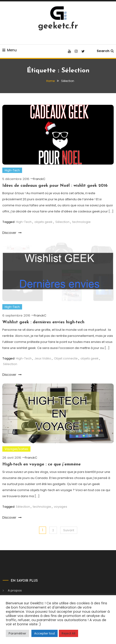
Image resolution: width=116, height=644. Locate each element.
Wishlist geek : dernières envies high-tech (43, 322)
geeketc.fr (58, 26)
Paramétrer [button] (17, 633)
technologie (81, 222)
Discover (12, 233)
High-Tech (12, 170)
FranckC (39, 179)
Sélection (62, 222)
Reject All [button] (68, 633)
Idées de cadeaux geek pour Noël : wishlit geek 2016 (55, 186)
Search (105, 51)
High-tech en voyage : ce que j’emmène (41, 464)
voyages (61, 507)
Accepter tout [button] (45, 633)
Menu (10, 50)
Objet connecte (66, 358)
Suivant (69, 530)
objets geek (43, 222)
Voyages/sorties (16, 449)
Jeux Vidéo (43, 358)
